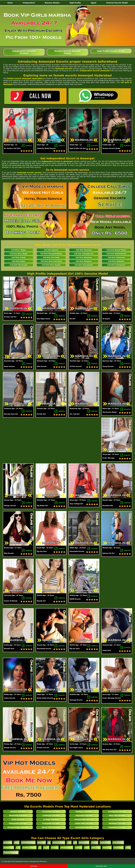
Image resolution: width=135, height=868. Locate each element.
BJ (49, 843)
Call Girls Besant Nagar (116, 250)
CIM (69, 843)
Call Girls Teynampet (19, 265)
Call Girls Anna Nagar (19, 254)
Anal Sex (8, 843)
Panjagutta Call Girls (51, 823)
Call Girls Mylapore (84, 261)
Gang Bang (9, 847)
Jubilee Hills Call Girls (84, 823)
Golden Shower (29, 847)
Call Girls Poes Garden (51, 265)
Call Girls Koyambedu (84, 265)
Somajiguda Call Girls (117, 812)
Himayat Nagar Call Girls (18, 827)
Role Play (96, 847)
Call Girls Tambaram (116, 257)
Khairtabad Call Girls (51, 812)
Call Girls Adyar (19, 261)
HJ (40, 847)
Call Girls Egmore (51, 250)
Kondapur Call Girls (84, 812)
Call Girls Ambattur (116, 261)
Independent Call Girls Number (24, 52)
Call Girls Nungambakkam (51, 254)
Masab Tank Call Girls (51, 827)
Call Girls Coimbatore (116, 265)
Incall (46, 847)
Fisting (94, 843)
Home (10, 3)
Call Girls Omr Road (51, 257)
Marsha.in (43, 861)
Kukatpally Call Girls (117, 827)
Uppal (94, 3)
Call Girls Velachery (84, 257)
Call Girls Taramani (84, 250)
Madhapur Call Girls (117, 823)
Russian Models (52, 3)
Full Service (118, 843)
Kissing (55, 847)
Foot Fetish (105, 843)
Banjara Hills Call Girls (84, 820)
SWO (128, 847)
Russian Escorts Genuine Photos (67, 52)
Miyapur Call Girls (18, 812)
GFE (18, 847)
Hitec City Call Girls (117, 816)
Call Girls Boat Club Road (51, 261)
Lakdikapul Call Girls (51, 816)
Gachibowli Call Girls (84, 827)
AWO (16, 843)
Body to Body (59, 843)
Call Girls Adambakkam (116, 254)
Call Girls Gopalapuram (84, 254)
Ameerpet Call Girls (117, 820)
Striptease (118, 847)
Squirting (107, 847)
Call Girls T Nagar (19, 250)
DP (75, 843)
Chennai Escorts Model (117, 3)
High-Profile (75, 3)
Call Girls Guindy (19, 257)
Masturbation (67, 847)
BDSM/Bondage (28, 843)
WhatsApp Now (101, 866)
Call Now (34, 866)
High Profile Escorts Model (111, 51)
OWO (87, 847)
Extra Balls (84, 843)
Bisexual (41, 843)
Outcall (78, 847)
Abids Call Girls (18, 820)
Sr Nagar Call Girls (51, 820)
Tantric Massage (11, 852)
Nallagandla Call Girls (18, 823)
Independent (29, 3)
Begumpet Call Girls (84, 816)
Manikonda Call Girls (18, 816)
